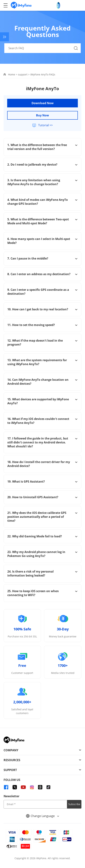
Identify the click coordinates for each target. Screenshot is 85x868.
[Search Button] (76, 48)
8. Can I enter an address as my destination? (42, 274)
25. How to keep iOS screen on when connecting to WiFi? (42, 593)
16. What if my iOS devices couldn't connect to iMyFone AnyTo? (42, 421)
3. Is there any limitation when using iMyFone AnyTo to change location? (42, 182)
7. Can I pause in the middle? (42, 258)
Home (12, 74)
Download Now (43, 103)
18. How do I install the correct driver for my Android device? (42, 464)
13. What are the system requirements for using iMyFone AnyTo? (42, 362)
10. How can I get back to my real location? (42, 309)
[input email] (35, 804)
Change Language (42, 816)
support (23, 74)
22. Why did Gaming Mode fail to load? (42, 536)
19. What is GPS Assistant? (42, 482)
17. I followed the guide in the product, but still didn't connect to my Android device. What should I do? (42, 442)
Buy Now (42, 115)
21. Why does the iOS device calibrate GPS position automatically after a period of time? (42, 517)
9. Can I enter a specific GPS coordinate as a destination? (42, 292)
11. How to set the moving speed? (42, 325)
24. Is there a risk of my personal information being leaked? (42, 573)
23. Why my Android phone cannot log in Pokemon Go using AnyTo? (42, 554)
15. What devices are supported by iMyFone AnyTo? (42, 401)
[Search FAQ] (43, 48)
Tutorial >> (45, 125)
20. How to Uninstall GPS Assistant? (42, 497)
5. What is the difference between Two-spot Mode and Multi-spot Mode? (42, 221)
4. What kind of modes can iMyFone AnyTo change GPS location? (42, 202)
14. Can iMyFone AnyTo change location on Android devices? (42, 382)
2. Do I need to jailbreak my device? (42, 165)
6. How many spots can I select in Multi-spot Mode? (42, 241)
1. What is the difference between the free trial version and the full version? (42, 147)
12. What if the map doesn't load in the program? (42, 342)
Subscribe (74, 804)
